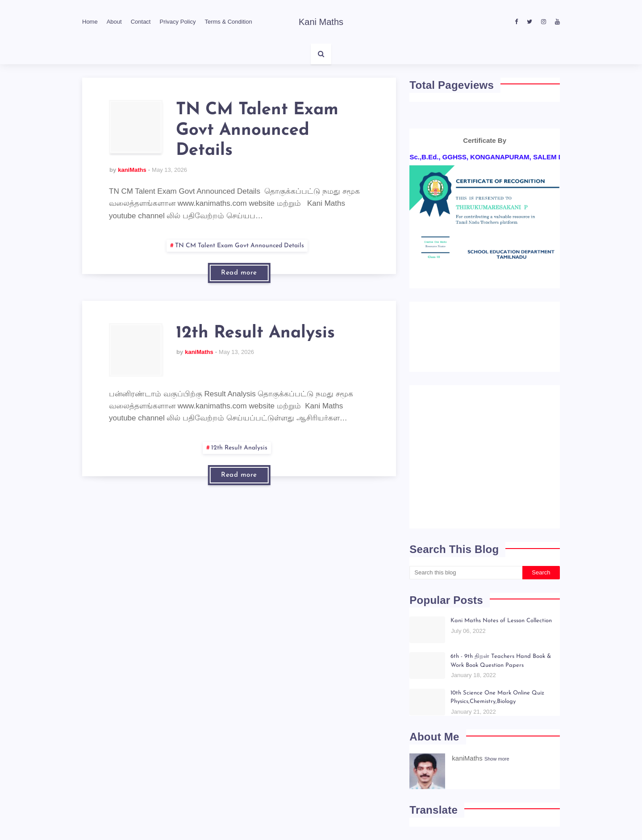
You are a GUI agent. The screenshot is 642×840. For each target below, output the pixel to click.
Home (90, 22)
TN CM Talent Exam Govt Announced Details (257, 130)
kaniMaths (132, 170)
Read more (239, 273)
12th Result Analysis (255, 333)
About (114, 22)
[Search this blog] (466, 573)
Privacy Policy (177, 22)
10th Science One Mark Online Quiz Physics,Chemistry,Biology (497, 697)
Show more (497, 759)
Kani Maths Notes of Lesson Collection (501, 621)
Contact (141, 22)
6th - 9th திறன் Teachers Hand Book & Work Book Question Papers (501, 661)
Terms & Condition (228, 22)
